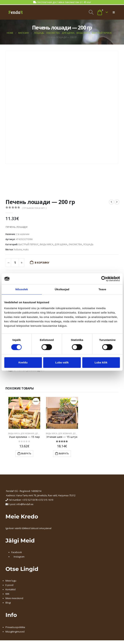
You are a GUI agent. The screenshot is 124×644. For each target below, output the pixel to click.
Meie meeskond (14, 598)
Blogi (8, 603)
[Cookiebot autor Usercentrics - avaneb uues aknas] (104, 279)
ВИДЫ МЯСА (47, 244)
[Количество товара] (15, 263)
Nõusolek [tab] (22, 289)
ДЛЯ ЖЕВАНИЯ (27, 433)
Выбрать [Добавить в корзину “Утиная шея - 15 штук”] (64, 453)
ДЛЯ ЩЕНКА (61, 244)
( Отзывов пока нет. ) (34, 208)
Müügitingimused (15, 632)
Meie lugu (11, 581)
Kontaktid (11, 589)
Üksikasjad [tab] (62, 289)
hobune (18, 250)
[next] (117, 202)
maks (26, 250)
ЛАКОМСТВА (75, 244)
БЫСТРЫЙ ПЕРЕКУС (29, 244)
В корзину (42, 263)
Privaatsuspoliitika (15, 627)
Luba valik (62, 362)
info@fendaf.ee (25, 504)
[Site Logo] (16, 12)
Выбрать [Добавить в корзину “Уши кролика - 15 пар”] (26, 453)
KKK (7, 594)
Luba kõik (101, 362)
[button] (91, 12)
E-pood (9, 585)
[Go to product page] (24, 413)
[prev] (111, 202)
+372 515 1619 (46, 500)
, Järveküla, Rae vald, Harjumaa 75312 (56, 495)
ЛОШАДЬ (88, 244)
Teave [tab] (102, 289)
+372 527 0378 (30, 500)
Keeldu (23, 362)
